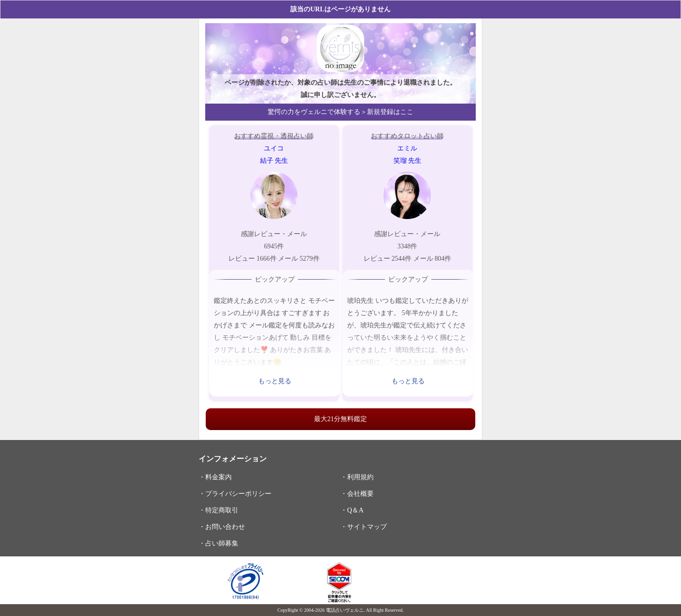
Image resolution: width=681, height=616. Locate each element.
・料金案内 (215, 477)
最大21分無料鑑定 (340, 419)
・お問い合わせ (222, 527)
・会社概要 (357, 493)
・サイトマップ (364, 527)
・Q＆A (352, 510)
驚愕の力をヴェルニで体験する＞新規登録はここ (340, 112)
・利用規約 (357, 477)
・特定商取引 (218, 510)
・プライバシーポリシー (235, 493)
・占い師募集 (218, 543)
